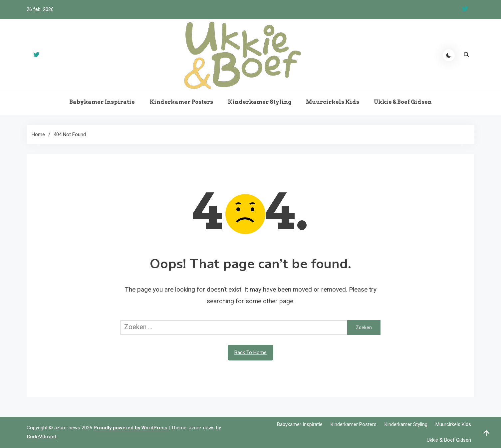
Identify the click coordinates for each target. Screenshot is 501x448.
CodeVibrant (41, 437)
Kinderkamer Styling (259, 102)
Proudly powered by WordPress (131, 428)
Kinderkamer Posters (181, 102)
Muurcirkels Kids (333, 102)
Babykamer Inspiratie (102, 102)
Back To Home (250, 352)
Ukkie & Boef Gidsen (403, 102)
